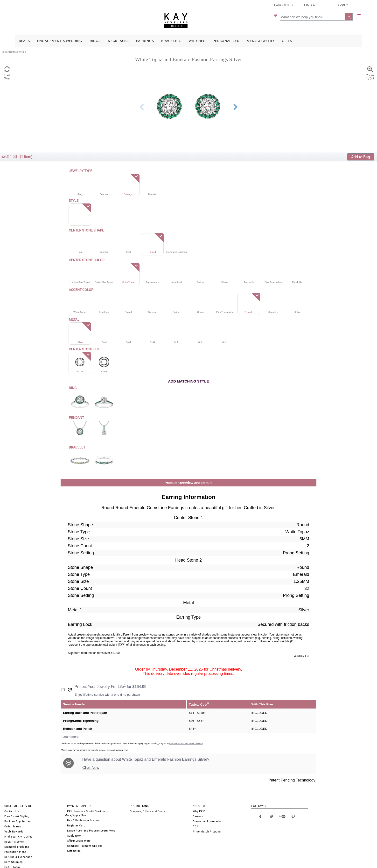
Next (236, 93)
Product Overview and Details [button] (188, 469)
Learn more (70, 722)
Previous (141, 93)
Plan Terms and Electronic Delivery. (186, 729)
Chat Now (91, 753)
